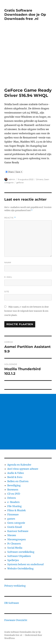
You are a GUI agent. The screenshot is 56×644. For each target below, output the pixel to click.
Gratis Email (15, 527)
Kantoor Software (18, 531)
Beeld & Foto (15, 477)
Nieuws (12, 535)
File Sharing (14, 506)
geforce (20, 182)
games (11, 519)
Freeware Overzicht (16, 620)
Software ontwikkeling (21, 552)
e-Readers (13, 502)
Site (7, 292)
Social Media (15, 548)
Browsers (13, 490)
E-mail (8, 277)
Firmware (13, 514)
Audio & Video (16, 473)
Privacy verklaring (15, 586)
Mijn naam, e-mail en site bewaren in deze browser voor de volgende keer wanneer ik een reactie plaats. (27, 311)
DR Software (12, 603)
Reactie (10, 218)
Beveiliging (14, 485)
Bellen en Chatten (18, 481)
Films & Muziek (17, 510)
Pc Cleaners (14, 544)
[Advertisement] (28, 58)
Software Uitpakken (19, 556)
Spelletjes (13, 560)
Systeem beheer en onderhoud (25, 564)
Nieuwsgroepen (17, 539)
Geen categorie (16, 523)
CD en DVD (14, 494)
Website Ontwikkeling (20, 568)
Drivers (40, 179)
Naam (8, 262)
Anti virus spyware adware (23, 469)
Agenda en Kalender (19, 465)
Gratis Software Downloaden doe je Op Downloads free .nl (25, 15)
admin (12, 179)
